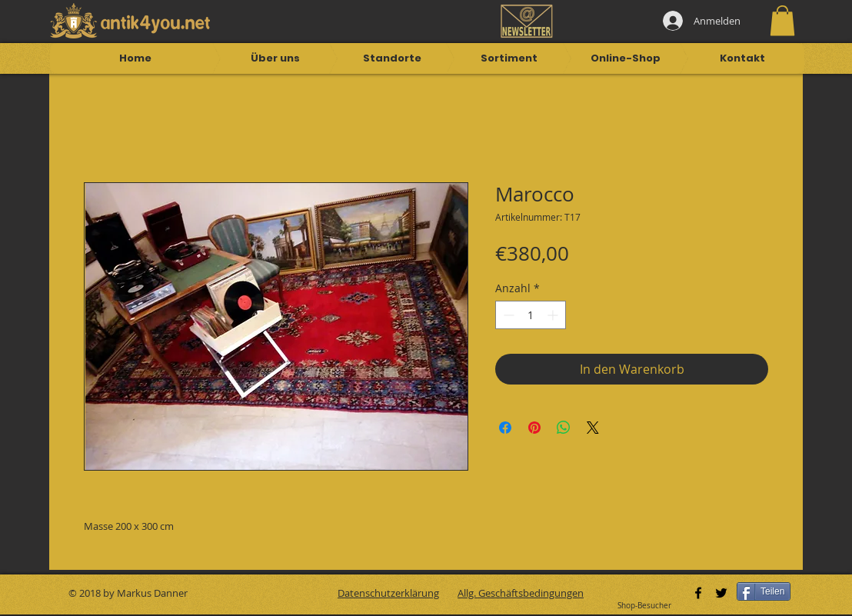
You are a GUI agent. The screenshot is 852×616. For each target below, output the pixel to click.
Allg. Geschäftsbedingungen (521, 593)
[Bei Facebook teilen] (505, 428)
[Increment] (554, 315)
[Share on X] (593, 428)
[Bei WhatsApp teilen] (564, 428)
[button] (782, 20)
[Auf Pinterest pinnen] (534, 428)
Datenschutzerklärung (388, 593)
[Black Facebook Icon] (698, 593)
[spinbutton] (531, 315)
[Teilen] (764, 591)
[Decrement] (507, 315)
